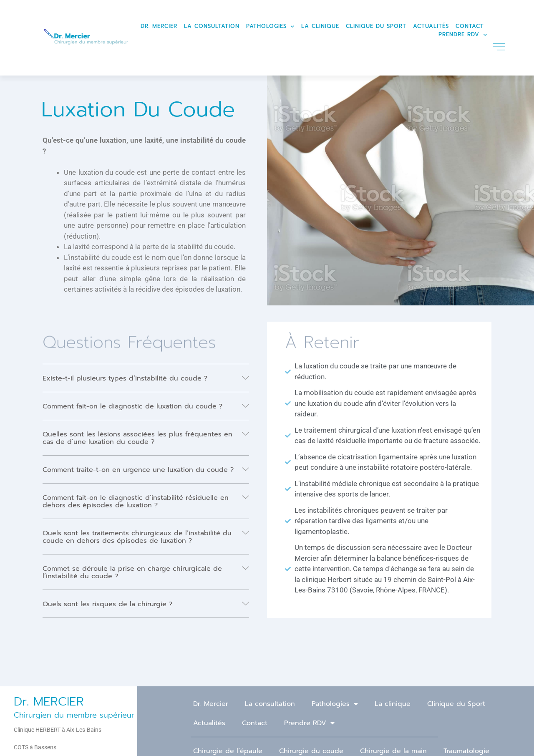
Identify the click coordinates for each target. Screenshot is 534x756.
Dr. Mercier (159, 26)
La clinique (320, 26)
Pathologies (270, 26)
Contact (470, 26)
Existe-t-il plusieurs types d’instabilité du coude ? (125, 378)
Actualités (431, 26)
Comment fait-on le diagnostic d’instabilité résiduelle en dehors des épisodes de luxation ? (136, 501)
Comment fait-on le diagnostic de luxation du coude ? (132, 406)
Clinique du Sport (376, 26)
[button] (146, 378)
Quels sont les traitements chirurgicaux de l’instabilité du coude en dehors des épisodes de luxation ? (137, 537)
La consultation (212, 26)
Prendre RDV (463, 35)
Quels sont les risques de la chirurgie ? (107, 604)
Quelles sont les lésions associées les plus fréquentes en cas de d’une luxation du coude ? (137, 438)
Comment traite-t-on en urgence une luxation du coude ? (138, 470)
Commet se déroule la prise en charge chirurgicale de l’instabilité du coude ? (132, 572)
